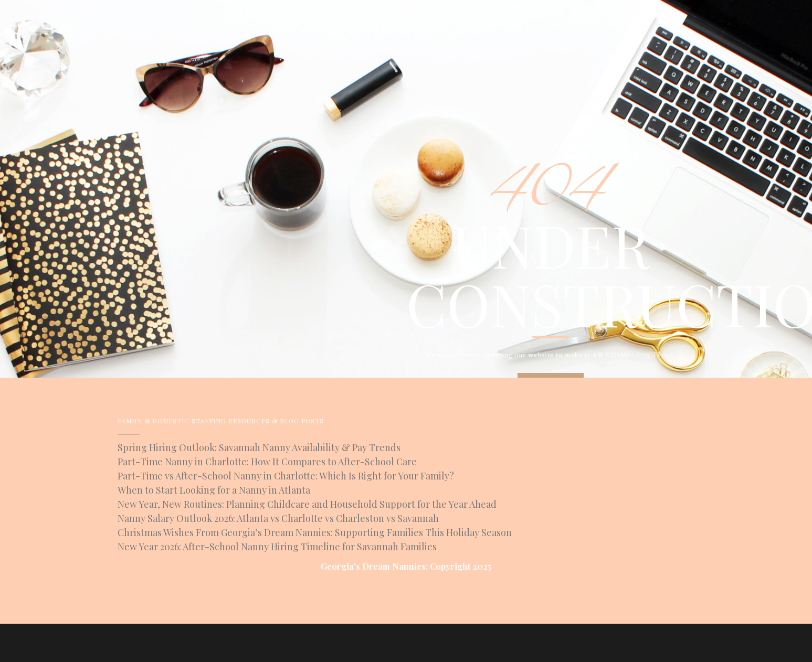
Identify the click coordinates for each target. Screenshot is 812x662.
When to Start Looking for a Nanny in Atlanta (214, 490)
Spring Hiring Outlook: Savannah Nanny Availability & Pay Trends (259, 447)
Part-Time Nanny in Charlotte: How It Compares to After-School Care (267, 462)
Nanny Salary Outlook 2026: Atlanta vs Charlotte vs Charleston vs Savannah (278, 518)
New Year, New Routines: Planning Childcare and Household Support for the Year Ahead (307, 504)
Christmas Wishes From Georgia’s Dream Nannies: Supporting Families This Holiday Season (315, 532)
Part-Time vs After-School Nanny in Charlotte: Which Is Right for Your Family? (286, 476)
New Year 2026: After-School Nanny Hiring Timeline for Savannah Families (277, 547)
